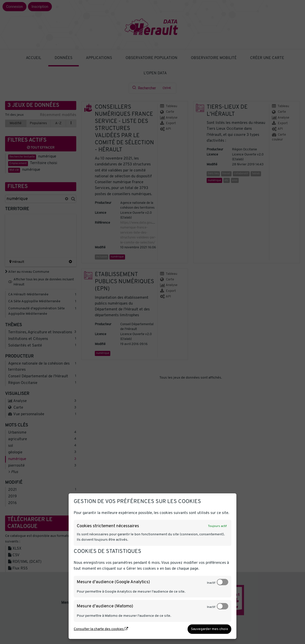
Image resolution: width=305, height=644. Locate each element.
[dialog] (152, 566)
